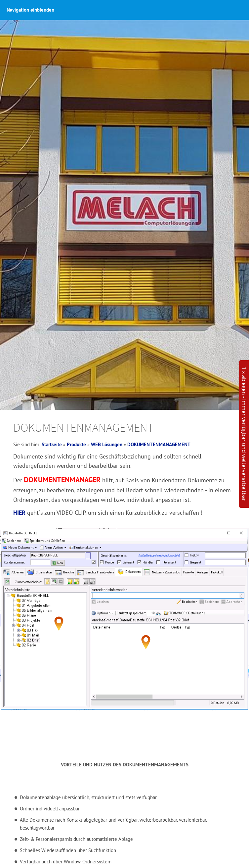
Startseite (52, 444)
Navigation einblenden (30, 10)
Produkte (76, 444)
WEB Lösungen (107, 444)
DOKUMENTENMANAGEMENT (159, 444)
